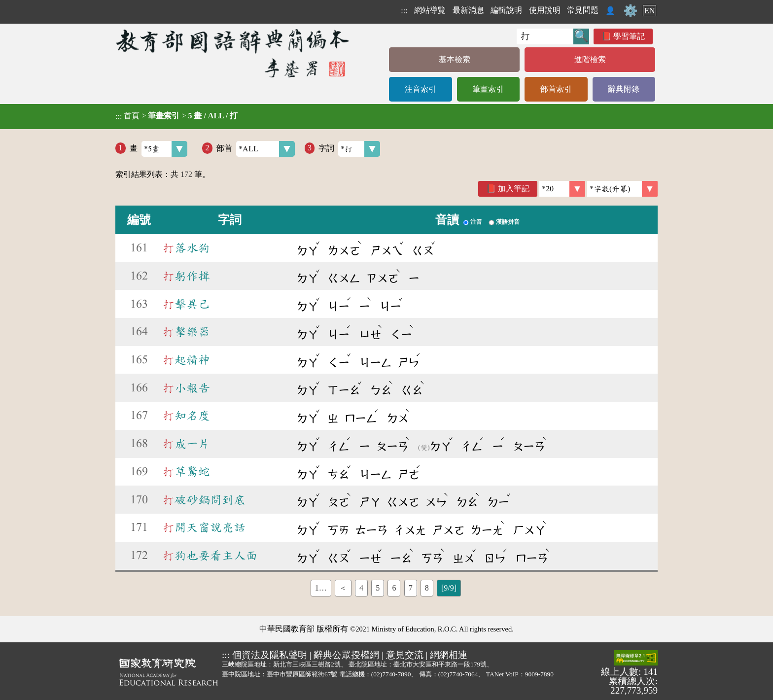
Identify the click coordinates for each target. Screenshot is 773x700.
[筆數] (562, 189)
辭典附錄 (624, 89)
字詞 (349, 149)
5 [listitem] (378, 588)
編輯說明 (506, 10)
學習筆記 (629, 36)
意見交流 (405, 655)
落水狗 (186, 248)
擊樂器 (186, 332)
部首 (256, 149)
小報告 (186, 388)
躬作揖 (186, 276)
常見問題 (583, 10)
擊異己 (186, 304)
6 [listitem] (394, 588)
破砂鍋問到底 (204, 500)
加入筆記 (514, 189)
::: (404, 11)
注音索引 (421, 89)
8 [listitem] (427, 588)
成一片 (186, 444)
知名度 (186, 416)
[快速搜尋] (545, 36)
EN (650, 11)
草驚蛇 (186, 472)
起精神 (186, 360)
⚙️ (631, 11)
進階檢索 (590, 59)
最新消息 (468, 10)
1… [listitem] (321, 588)
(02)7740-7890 (391, 674)
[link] (622, 189)
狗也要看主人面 (210, 556)
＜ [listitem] (343, 588)
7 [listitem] (411, 588)
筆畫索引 (488, 89)
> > (176, 116)
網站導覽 (430, 10)
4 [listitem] (361, 588)
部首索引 (556, 89)
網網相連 (449, 655)
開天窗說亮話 (204, 527)
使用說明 (545, 10)
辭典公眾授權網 (346, 655)
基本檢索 (455, 59)
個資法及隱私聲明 (270, 655)
